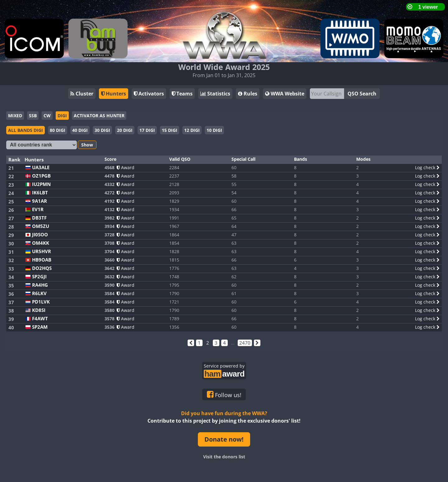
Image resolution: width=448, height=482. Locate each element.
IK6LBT (40, 193)
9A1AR (40, 201)
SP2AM (40, 327)
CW (47, 116)
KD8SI (39, 310)
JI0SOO (40, 235)
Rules (248, 94)
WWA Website (285, 94)
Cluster (82, 94)
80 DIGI (58, 130)
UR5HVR (42, 251)
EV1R (38, 209)
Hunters (114, 94)
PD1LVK (41, 302)
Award (126, 167)
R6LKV (39, 293)
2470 (245, 343)
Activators (149, 94)
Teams (182, 94)
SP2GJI (39, 277)
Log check (427, 167)
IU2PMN (41, 184)
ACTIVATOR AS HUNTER (99, 116)
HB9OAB (42, 260)
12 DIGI (192, 130)
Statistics (215, 94)
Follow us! (224, 395)
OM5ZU (41, 226)
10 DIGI (214, 130)
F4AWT (40, 319)
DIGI (62, 116)
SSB (33, 116)
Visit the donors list (224, 457)
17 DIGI (147, 130)
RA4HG (40, 285)
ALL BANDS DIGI (26, 130)
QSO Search (362, 94)
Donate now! (224, 439)
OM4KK (41, 243)
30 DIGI (102, 130)
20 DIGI (125, 130)
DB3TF (39, 218)
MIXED (15, 116)
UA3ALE (41, 167)
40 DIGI (80, 130)
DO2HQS (42, 268)
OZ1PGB (41, 176)
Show (87, 145)
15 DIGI (170, 130)
